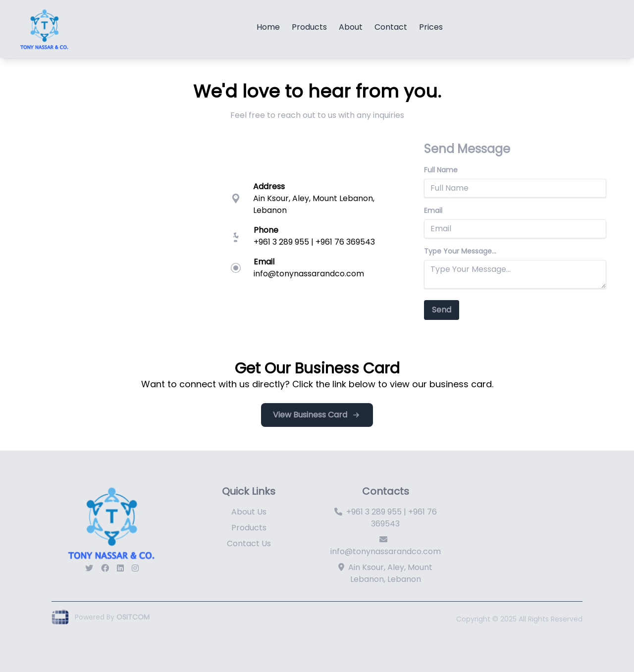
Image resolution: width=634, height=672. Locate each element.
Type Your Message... (460, 251)
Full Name (441, 170)
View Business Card (317, 415)
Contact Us (249, 543)
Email (433, 210)
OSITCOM (133, 617)
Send (442, 310)
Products (249, 528)
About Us (249, 512)
